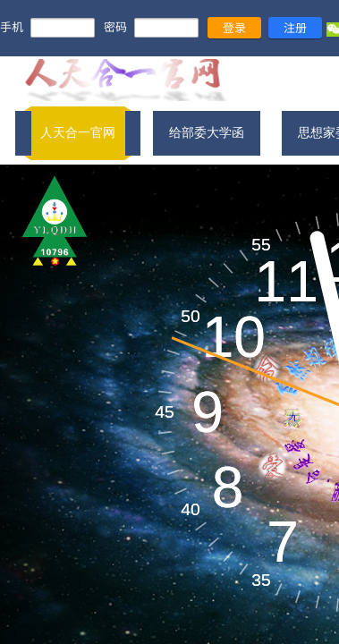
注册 (295, 27)
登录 (234, 27)
